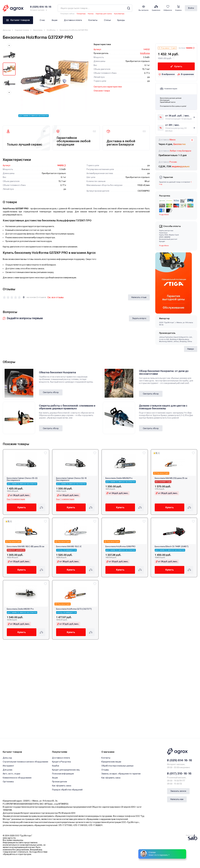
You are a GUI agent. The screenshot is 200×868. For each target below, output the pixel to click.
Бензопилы (38, 30)
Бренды (121, 20)
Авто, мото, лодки (11, 774)
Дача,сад (7, 30)
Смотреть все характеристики (108, 87)
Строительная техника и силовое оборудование (25, 762)
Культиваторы (119, 14)
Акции (55, 20)
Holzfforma (51, 30)
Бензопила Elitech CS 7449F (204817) (172, 547)
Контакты (93, 20)
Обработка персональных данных (117, 766)
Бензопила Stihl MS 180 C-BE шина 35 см (25, 547)
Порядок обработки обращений (67, 790)
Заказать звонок (178, 791)
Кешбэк (56, 766)
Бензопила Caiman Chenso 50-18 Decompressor (71, 479)
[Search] (129, 8)
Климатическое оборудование (17, 778)
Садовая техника (22, 30)
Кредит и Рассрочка (61, 762)
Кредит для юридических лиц (66, 770)
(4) (158, 453)
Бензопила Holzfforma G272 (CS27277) (74, 609)
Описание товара (102, 91)
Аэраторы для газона (104, 14)
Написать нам (177, 799)
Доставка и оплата (73, 20)
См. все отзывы (55, 297)
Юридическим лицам (111, 762)
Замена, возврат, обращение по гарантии (121, 774)
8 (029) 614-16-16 (180, 760)
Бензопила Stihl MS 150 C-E (69, 547)
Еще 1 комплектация (65, 499)
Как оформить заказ (62, 786)
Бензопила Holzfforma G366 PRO (120, 547)
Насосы (91, 14)
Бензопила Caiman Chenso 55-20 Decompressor (22, 479)
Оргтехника (8, 782)
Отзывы (105, 770)
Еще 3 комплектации (16, 499)
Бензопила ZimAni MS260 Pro (119, 478)
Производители (60, 782)
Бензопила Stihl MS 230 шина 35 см (171, 478)
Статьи (107, 20)
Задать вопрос (139, 318)
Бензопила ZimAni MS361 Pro (20, 609)
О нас (42, 20)
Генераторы (81, 14)
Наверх (191, 349)
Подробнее (164, 215)
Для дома (7, 770)
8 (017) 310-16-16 (179, 774)
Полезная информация (63, 774)
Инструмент (8, 766)
